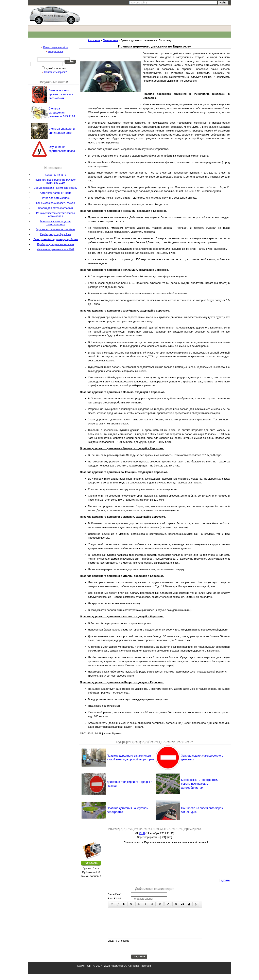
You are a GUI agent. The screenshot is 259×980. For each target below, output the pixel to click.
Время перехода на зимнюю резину (55, 188)
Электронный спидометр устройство (56, 239)
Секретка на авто (55, 175)
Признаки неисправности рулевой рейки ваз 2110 (55, 181)
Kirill (142, 833)
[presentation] (162, 953)
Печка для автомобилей (56, 198)
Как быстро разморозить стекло (55, 203)
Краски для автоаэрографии (56, 208)
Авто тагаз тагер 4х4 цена (56, 193)
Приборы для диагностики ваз (56, 244)
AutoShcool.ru (119, 972)
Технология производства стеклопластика (56, 223)
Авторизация (56, 51)
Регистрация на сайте (56, 47)
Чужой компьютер (56, 68)
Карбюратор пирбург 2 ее (56, 234)
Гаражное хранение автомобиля (56, 229)
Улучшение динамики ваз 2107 (56, 249)
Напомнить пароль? (56, 72)
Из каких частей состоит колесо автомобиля (56, 215)
